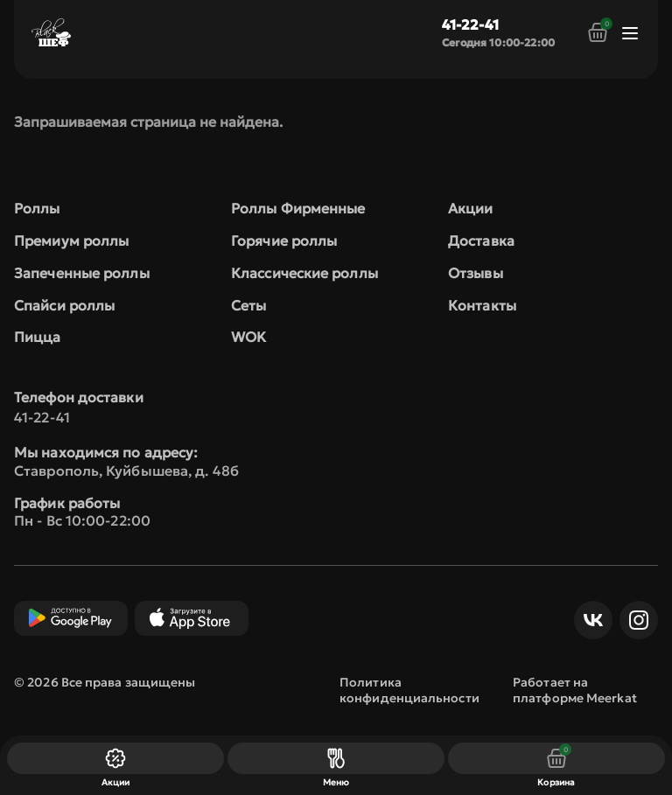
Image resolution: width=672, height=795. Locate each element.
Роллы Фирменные (298, 208)
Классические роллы (304, 273)
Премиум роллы (71, 241)
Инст (634, 620)
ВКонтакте (589, 620)
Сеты (248, 305)
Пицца (38, 337)
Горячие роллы (284, 241)
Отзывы (476, 273)
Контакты (482, 305)
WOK (248, 337)
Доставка (481, 241)
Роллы (37, 208)
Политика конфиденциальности (409, 690)
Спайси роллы (64, 305)
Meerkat (612, 698)
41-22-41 (470, 24)
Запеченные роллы (82, 273)
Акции (471, 208)
